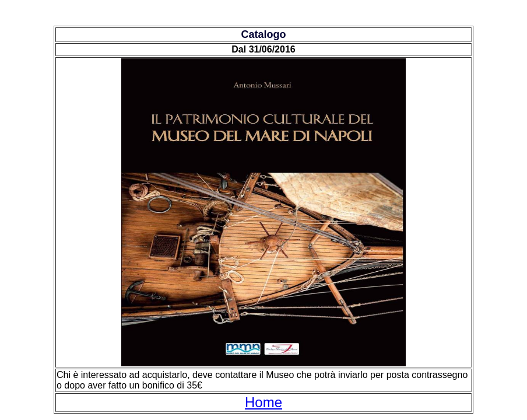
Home (263, 402)
